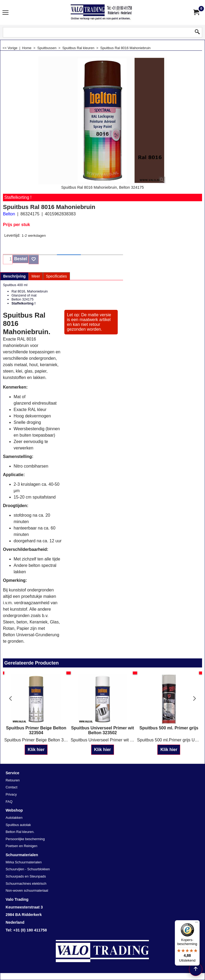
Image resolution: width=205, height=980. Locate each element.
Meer (36, 276)
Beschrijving (14, 276)
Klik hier (36, 750)
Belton (9, 214)
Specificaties (56, 276)
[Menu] (196, 923)
